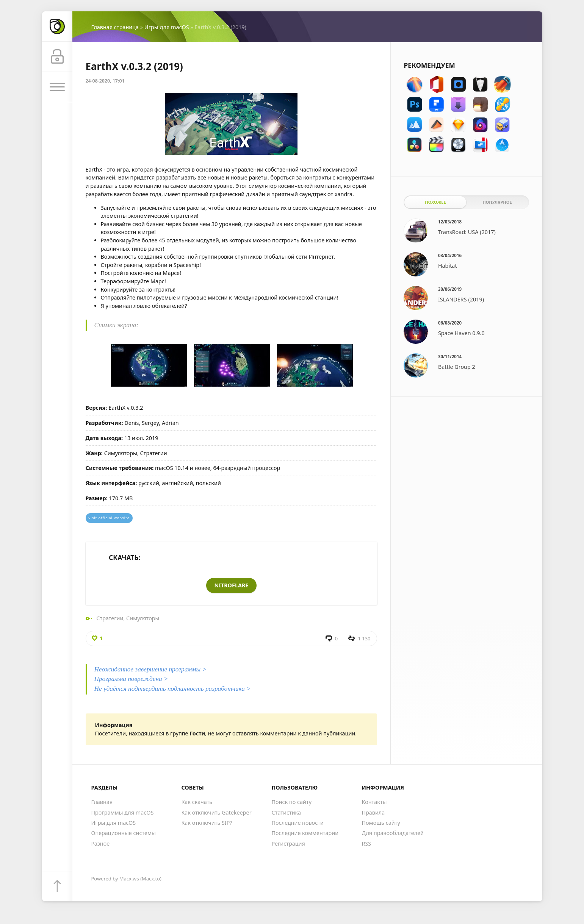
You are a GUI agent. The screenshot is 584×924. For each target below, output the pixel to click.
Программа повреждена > (131, 679)
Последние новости (298, 823)
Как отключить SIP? (207, 823)
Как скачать (197, 802)
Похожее (435, 202)
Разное (101, 844)
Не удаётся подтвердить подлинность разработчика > (173, 689)
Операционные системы (124, 833)
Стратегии (110, 618)
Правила (373, 812)
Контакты (374, 802)
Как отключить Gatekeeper (217, 812)
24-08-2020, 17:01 (105, 81)
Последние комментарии (305, 833)
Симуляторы (143, 618)
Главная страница (115, 27)
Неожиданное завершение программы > (151, 669)
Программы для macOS (123, 812)
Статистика (286, 812)
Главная (102, 802)
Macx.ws (129, 879)
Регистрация (288, 844)
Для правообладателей (393, 833)
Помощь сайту (381, 823)
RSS (367, 844)
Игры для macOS (167, 27)
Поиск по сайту (292, 802)
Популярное (497, 202)
